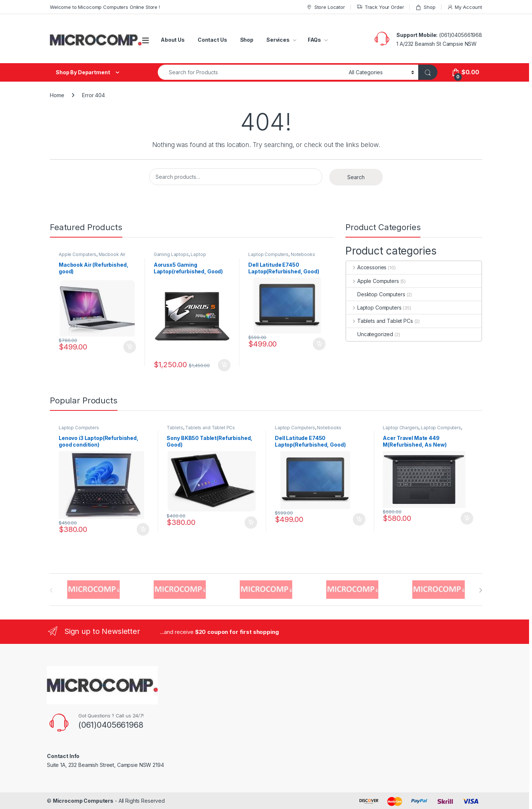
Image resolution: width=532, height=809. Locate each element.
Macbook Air (112, 254)
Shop (425, 7)
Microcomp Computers (83, 801)
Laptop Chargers (401, 428)
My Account (465, 7)
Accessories (366, 267)
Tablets (175, 428)
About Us (173, 40)
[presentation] (480, 590)
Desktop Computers (376, 294)
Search (356, 177)
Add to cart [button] (130, 347)
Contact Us (212, 40)
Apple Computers (78, 254)
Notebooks (303, 254)
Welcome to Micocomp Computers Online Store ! (105, 7)
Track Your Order (380, 7)
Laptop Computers (268, 254)
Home (57, 95)
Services (278, 40)
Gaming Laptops (171, 254)
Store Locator (326, 7)
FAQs (314, 40)
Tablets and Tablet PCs (380, 321)
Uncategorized (370, 334)
